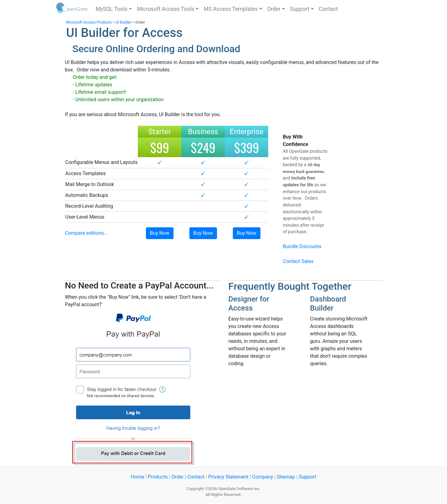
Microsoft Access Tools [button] (166, 9)
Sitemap (286, 477)
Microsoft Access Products (89, 22)
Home (137, 477)
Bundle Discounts (302, 246)
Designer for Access (249, 304)
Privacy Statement (228, 477)
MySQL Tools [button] (112, 9)
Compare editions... (86, 233)
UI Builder (124, 22)
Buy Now (160, 233)
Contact (328, 9)
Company (263, 477)
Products (158, 477)
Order (177, 477)
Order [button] (274, 9)
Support (307, 477)
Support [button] (300, 9)
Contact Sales (298, 261)
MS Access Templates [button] (231, 9)
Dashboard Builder (328, 304)
